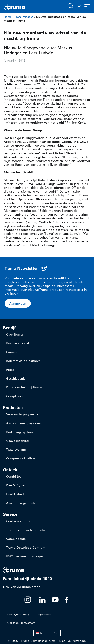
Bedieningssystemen (21, 432)
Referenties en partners (23, 361)
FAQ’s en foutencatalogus (25, 556)
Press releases (24, 17)
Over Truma (14, 334)
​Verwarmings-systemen (23, 414)
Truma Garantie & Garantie (26, 530)
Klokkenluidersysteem (21, 623)
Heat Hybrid (15, 494)
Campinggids (16, 539)
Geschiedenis (16, 378)
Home (8, 17)
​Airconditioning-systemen (25, 423)
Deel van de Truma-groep (22, 587)
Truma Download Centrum (26, 548)
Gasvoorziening (17, 441)
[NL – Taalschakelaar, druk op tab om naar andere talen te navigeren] (47, 633)
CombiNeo (14, 476)
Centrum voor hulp (20, 521)
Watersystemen (17, 449)
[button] (71, 6)
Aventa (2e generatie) (22, 503)
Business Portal (17, 343)
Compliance (15, 396)
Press (10, 370)
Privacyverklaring (18, 615)
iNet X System (17, 485)
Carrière (12, 352)
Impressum (44, 615)
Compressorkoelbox (21, 458)
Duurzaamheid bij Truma (24, 387)
